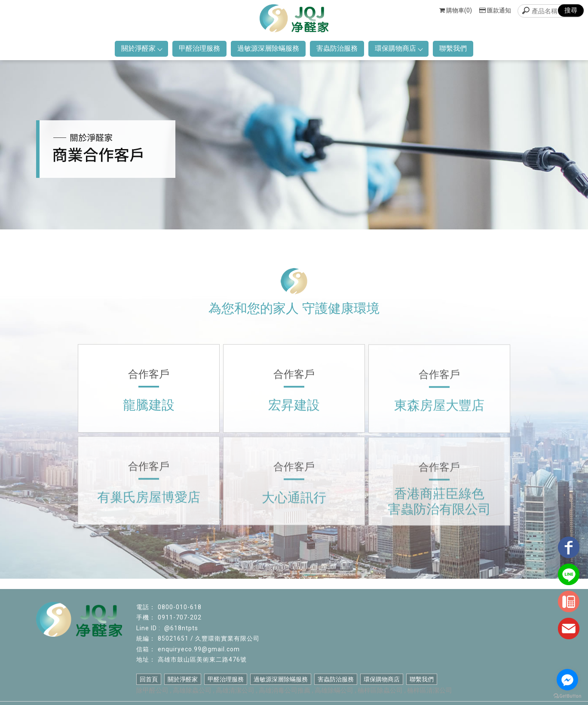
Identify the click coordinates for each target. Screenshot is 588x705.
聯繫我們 (453, 48)
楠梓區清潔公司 (430, 690)
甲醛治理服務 (199, 48)
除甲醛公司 (152, 690)
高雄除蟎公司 (334, 690)
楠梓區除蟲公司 (380, 690)
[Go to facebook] (567, 680)
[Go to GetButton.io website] (567, 696)
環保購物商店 (398, 48)
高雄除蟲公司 (192, 690)
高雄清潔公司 (235, 690)
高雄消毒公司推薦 (285, 690)
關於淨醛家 (141, 48)
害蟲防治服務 (337, 48)
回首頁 (149, 679)
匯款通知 (495, 10)
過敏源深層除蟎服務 (268, 48)
